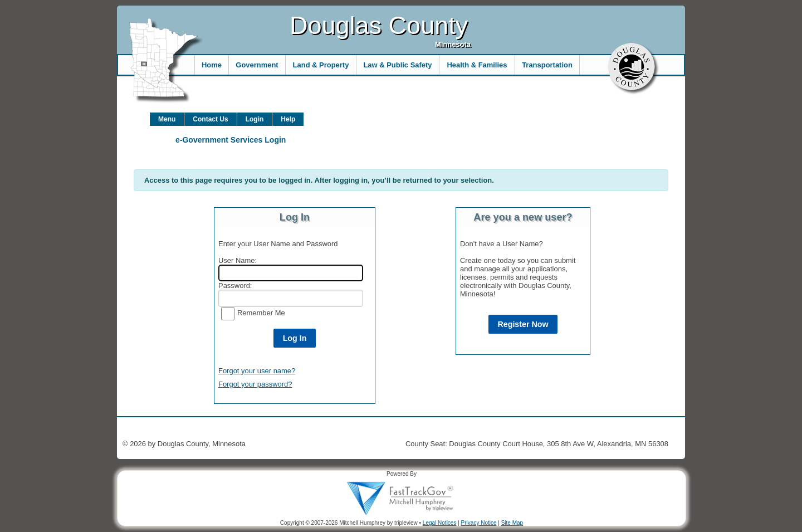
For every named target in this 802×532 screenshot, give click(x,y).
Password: (235, 285)
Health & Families (477, 65)
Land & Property (321, 65)
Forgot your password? (255, 384)
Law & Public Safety (397, 65)
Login (255, 119)
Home (212, 65)
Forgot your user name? (257, 371)
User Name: (238, 260)
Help (288, 119)
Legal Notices (440, 523)
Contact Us (210, 119)
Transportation (547, 65)
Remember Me (261, 313)
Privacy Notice (479, 523)
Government (257, 65)
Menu (167, 119)
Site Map (512, 523)
